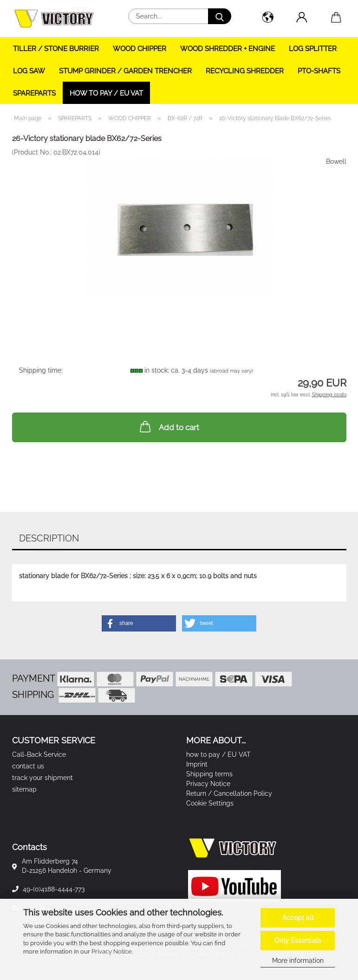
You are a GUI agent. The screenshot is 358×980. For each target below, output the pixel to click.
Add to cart (169, 426)
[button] (268, 19)
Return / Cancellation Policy (229, 793)
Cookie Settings (210, 803)
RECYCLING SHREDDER (245, 71)
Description (49, 538)
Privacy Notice (112, 951)
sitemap (24, 789)
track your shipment (42, 778)
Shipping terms (209, 774)
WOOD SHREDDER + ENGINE (228, 49)
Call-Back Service (39, 754)
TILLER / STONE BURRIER (56, 49)
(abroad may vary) (231, 371)
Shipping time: (41, 370)
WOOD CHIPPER (140, 49)
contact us (28, 766)
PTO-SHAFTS (319, 71)
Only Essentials (298, 941)
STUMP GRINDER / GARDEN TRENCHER (125, 71)
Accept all (298, 918)
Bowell (336, 161)
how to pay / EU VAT (106, 93)
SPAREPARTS (34, 93)
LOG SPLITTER (313, 49)
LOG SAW (29, 71)
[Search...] (220, 16)
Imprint (197, 764)
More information (298, 961)
